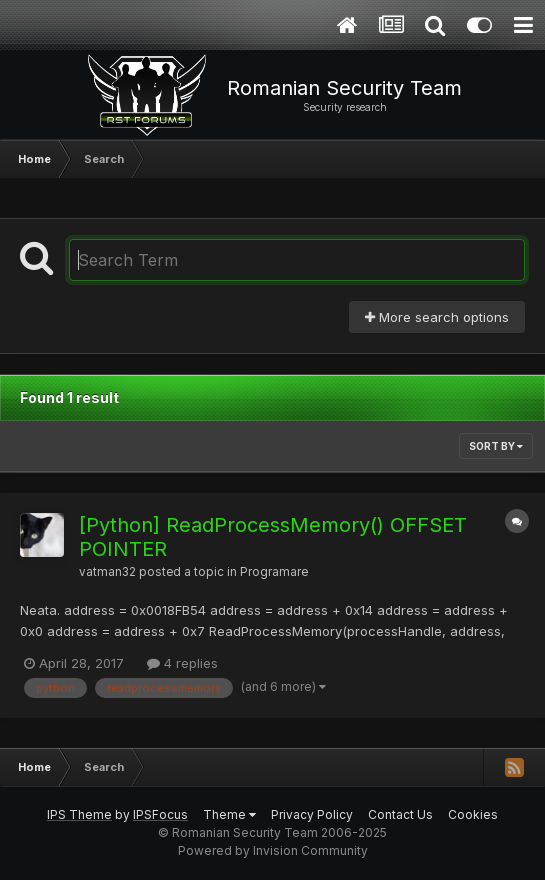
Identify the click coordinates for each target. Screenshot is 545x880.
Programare (274, 572)
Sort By (496, 446)
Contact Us (400, 814)
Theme (229, 814)
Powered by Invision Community (273, 850)
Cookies (473, 814)
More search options (437, 317)
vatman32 (107, 572)
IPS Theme (79, 814)
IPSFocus (160, 814)
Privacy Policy (312, 814)
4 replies (182, 663)
